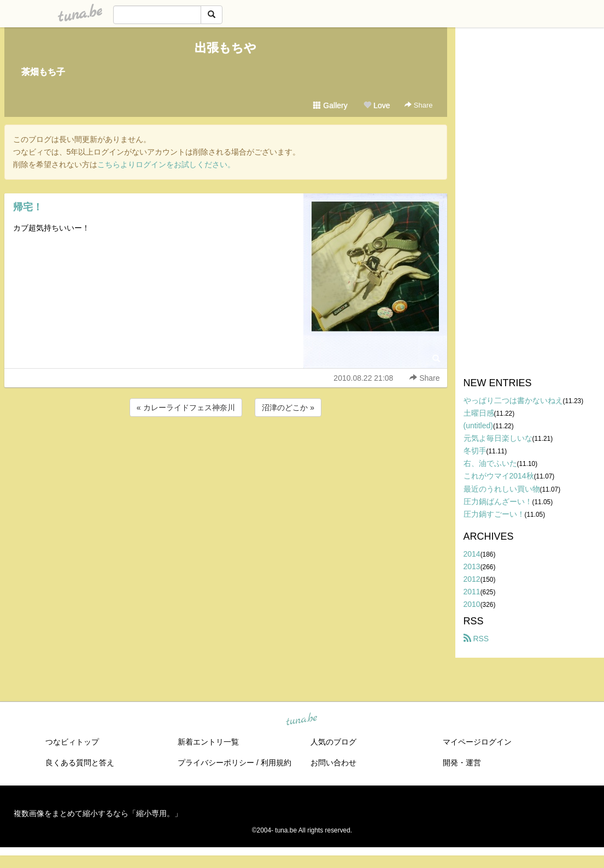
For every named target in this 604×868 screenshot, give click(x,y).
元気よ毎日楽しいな (498, 438)
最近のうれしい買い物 (502, 489)
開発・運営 (462, 763)
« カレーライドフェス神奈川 (186, 408)
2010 (472, 604)
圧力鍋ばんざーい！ (498, 501)
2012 (472, 579)
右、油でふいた (490, 463)
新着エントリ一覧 (208, 742)
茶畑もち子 (43, 72)
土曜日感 (479, 413)
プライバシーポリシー (216, 763)
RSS (476, 639)
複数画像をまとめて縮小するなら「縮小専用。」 (98, 813)
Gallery (330, 105)
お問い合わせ (333, 763)
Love (377, 105)
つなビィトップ (72, 742)
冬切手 (475, 451)
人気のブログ (333, 742)
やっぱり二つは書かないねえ (513, 400)
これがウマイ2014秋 (499, 476)
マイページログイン (477, 742)
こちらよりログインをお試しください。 (166, 164)
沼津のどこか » (288, 408)
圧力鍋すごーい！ (494, 514)
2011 (472, 592)
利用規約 (276, 763)
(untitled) (478, 426)
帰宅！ (28, 207)
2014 (472, 554)
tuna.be (302, 720)
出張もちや (225, 48)
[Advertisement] (226, 448)
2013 (472, 566)
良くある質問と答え (80, 763)
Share (418, 105)
